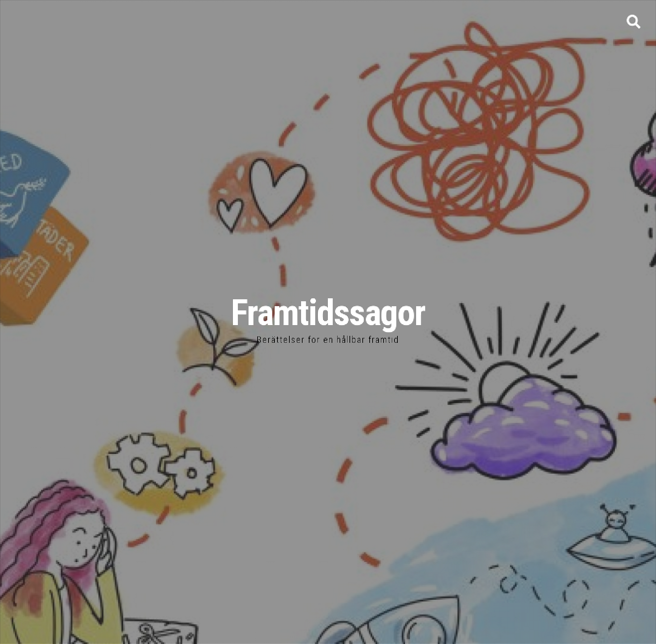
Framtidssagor (328, 313)
